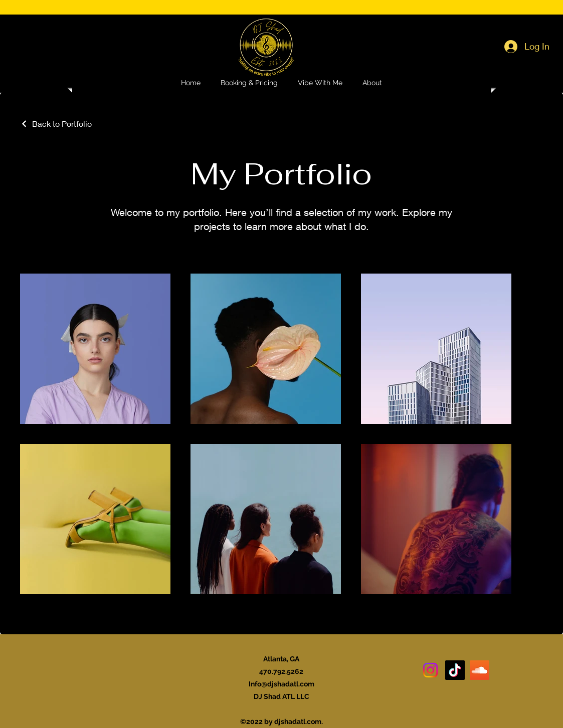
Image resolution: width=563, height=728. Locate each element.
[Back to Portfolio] (56, 124)
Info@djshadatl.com (281, 684)
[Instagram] (430, 670)
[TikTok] (455, 670)
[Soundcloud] (480, 670)
